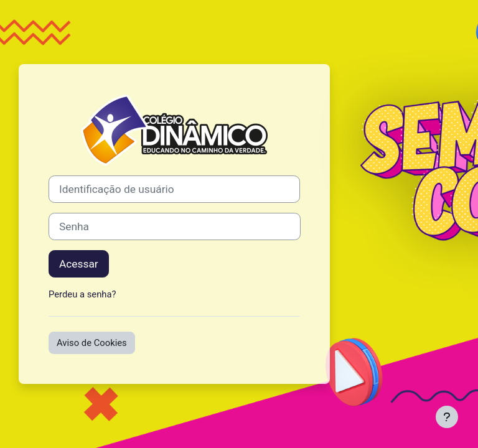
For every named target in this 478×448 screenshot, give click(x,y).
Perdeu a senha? (82, 294)
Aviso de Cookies (92, 343)
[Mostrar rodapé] (447, 417)
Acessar (79, 264)
